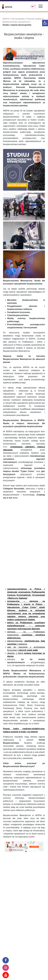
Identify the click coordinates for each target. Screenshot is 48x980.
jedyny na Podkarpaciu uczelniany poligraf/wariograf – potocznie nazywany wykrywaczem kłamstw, (26, 626)
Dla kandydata (18, 19)
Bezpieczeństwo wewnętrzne (16, 22)
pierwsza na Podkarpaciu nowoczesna (26, 635)
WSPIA (6, 19)
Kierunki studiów (34, 19)
